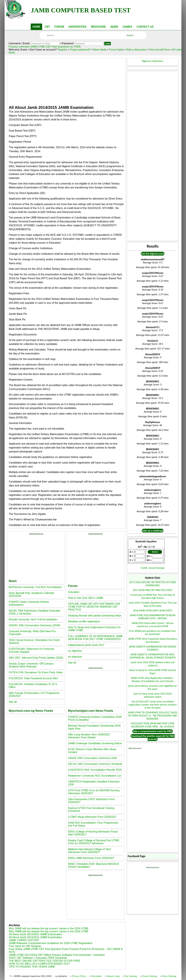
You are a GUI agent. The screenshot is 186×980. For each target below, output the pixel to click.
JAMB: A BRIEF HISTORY (24, 940)
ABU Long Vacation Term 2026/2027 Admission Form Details (89, 736)
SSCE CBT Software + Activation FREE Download (38, 958)
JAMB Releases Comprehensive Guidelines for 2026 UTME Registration (51, 943)
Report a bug (113, 976)
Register (63, 50)
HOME (36, 27)
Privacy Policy (79, 976)
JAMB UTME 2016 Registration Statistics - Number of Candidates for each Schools (153, 680)
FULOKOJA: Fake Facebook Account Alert (33, 678)
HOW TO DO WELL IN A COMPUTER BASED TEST (39, 964)
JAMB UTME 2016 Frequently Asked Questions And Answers (153, 640)
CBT (47, 27)
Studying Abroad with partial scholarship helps (95, 616)
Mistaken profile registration (84, 621)
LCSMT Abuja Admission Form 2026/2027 (92, 817)
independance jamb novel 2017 (86, 645)
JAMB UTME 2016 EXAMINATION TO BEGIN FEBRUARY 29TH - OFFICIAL (153, 617)
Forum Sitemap (150, 976)
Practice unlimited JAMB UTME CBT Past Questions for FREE (45, 47)
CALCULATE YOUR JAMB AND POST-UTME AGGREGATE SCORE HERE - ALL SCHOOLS (153, 725)
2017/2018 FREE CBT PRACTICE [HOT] (153, 590)
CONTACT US (145, 27)
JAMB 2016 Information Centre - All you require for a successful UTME (153, 625)
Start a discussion (136, 50)
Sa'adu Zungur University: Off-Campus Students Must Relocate (31, 665)
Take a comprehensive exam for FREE (153, 731)
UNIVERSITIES (77, 27)
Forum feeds (116, 50)
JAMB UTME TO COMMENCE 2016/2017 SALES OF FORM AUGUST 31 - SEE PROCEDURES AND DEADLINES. (153, 716)
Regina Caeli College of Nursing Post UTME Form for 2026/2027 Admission (94, 842)
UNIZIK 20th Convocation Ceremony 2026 (92, 758)
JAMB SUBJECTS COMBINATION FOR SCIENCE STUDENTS (153, 648)
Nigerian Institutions (153, 61)
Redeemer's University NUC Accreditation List (94, 776)
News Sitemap (169, 976)
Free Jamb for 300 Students (25, 946)
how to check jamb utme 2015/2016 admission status (153, 695)
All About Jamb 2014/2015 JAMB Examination (35, 934)
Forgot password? (81, 50)
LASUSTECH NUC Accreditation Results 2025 (95, 770)
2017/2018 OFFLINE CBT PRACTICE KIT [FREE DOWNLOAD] (153, 584)
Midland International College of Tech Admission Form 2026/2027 (89, 851)
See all (13, 702)
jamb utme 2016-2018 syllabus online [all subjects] (153, 664)
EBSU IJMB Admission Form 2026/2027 (91, 858)
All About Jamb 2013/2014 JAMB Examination (35, 937)
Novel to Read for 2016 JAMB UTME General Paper (153, 672)
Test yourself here (159, 50)
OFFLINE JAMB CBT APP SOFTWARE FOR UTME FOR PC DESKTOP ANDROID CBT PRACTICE (94, 607)
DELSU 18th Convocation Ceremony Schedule (95, 764)
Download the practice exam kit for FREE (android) (153, 738)
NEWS (114, 27)
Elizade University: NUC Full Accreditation (33, 619)
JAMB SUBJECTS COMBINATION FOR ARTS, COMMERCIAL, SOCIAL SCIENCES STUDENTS (153, 656)
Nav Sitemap (131, 976)
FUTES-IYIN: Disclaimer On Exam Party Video (36, 672)
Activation (74, 592)
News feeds (100, 50)
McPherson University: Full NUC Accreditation (35, 587)
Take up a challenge (153, 531)
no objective (75, 651)
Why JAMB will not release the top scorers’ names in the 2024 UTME (49, 928)
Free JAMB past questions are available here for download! (153, 632)
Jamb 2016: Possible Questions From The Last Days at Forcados (153, 604)
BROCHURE (98, 27)
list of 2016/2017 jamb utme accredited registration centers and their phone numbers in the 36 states (153, 705)
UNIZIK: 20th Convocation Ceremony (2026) (34, 625)
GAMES (127, 27)
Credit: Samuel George (153, 568)
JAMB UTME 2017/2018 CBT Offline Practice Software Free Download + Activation (57, 955)
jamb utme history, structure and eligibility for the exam (153, 687)
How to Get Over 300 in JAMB (85, 598)
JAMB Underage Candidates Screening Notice (95, 743)
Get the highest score (153, 254)
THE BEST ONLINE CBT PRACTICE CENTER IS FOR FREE (44, 961)
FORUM (59, 27)
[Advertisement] (66, 81)
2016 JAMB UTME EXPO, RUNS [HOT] (153, 610)
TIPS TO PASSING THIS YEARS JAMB (32, 967)
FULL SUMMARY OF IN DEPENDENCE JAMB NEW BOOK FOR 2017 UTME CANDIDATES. (95, 638)
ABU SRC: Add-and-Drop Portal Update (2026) (36, 658)
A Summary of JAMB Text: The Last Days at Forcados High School (153, 596)
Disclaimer (97, 976)
